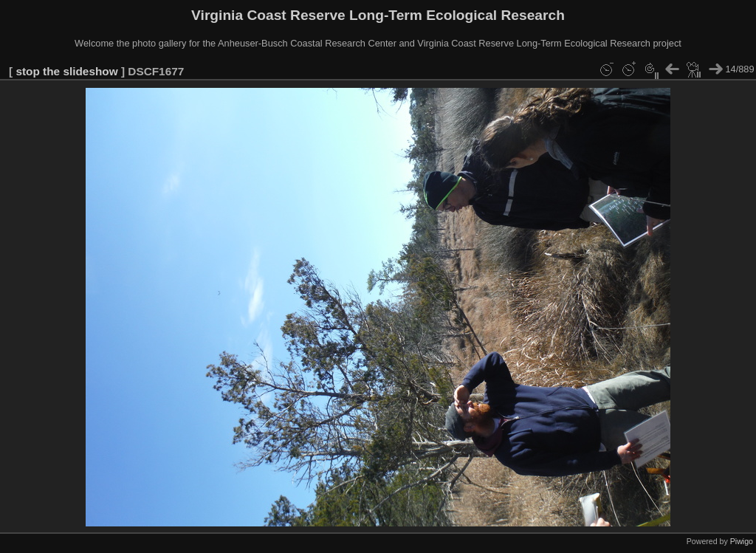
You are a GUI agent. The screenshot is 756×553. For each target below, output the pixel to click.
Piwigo (742, 541)
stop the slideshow (66, 71)
